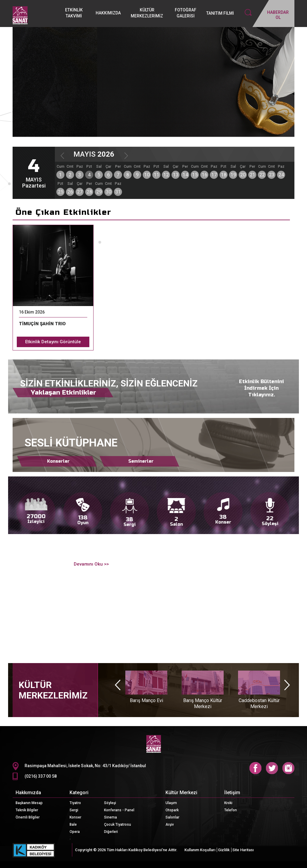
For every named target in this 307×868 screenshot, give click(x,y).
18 (224, 175)
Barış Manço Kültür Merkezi (203, 703)
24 (281, 175)
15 (195, 175)
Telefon (231, 810)
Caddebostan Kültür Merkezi (259, 703)
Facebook (255, 768)
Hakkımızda (28, 793)
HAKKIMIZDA (108, 13)
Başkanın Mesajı (29, 803)
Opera (75, 832)
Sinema (110, 817)
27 (80, 192)
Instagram (288, 768)
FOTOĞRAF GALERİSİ (186, 13)
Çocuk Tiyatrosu (118, 824)
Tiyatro (75, 803)
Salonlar (172, 817)
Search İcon (248, 13)
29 (99, 192)
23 (272, 175)
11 (156, 175)
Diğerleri (111, 832)
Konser (75, 817)
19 (233, 175)
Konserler (58, 461)
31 (118, 192)
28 (89, 192)
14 (185, 175)
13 (176, 175)
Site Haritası (243, 850)
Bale (73, 824)
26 (70, 192)
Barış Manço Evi (146, 700)
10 (147, 175)
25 (61, 192)
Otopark (172, 810)
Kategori (79, 793)
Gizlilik (224, 850)
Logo (33, 15)
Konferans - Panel (119, 810)
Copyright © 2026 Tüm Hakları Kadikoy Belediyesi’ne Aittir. (126, 850)
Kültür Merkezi (181, 793)
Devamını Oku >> (91, 564)
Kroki (228, 803)
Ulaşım (171, 803)
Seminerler (141, 461)
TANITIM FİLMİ (220, 13)
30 (109, 192)
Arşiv (170, 824)
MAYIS (94, 154)
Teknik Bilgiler (27, 810)
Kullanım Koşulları (200, 850)
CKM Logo (153, 744)
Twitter (272, 768)
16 (204, 175)
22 (262, 175)
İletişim (232, 793)
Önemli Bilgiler (28, 817)
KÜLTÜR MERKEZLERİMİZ (147, 13)
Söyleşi (110, 803)
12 (166, 175)
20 (243, 175)
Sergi (74, 810)
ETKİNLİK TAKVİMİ (74, 13)
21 (252, 175)
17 (214, 175)
